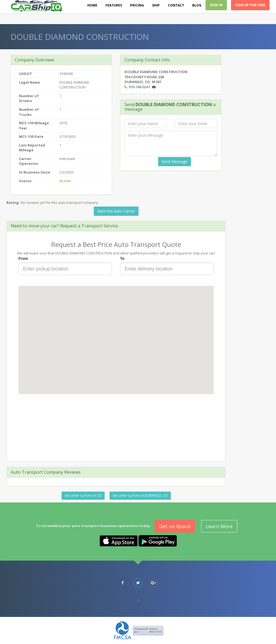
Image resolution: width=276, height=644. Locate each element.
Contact (176, 5)
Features (114, 5)
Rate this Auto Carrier (116, 211)
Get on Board (175, 526)
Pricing (137, 5)
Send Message (174, 161)
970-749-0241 (139, 87)
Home (92, 5)
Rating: (13, 202)
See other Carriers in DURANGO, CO (140, 496)
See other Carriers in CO (83, 496)
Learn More (219, 526)
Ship (156, 5)
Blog (197, 5)
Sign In (216, 5)
